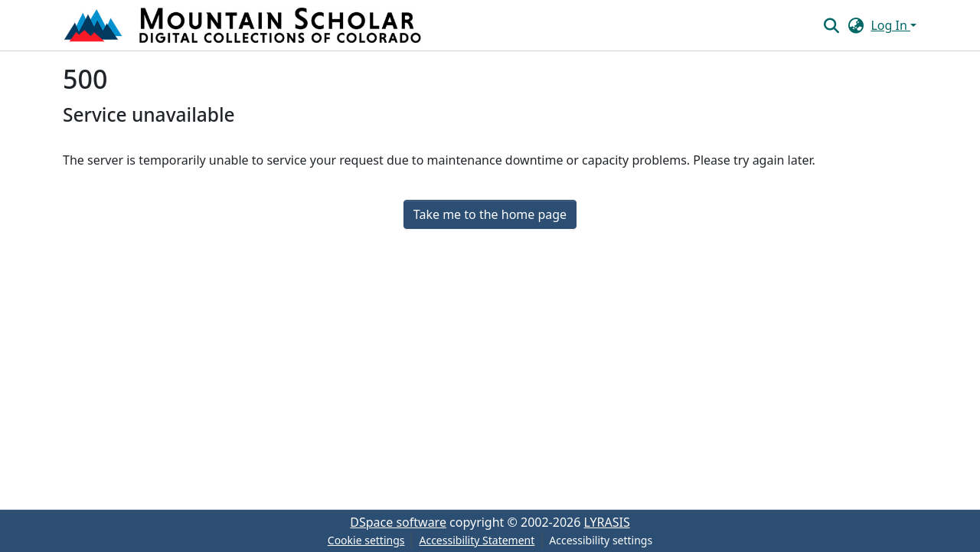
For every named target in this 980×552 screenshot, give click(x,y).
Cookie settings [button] (366, 540)
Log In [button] (890, 25)
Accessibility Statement (477, 540)
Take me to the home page (490, 214)
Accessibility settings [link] (601, 540)
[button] (244, 25)
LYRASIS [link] (607, 522)
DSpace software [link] (398, 522)
